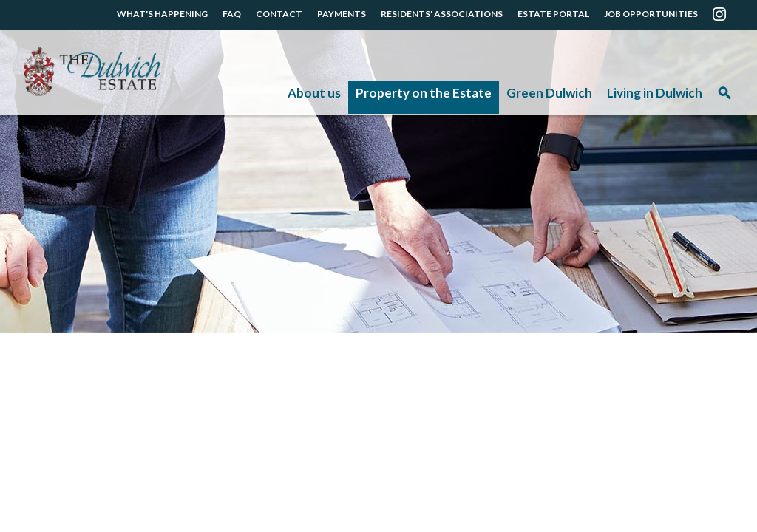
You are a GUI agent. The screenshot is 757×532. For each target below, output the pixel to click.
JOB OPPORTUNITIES (651, 14)
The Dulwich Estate (92, 72)
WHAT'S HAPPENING (162, 14)
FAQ (232, 14)
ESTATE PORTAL (553, 14)
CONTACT (279, 14)
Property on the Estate (424, 93)
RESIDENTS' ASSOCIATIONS (442, 14)
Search (724, 98)
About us (314, 93)
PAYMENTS (342, 14)
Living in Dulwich (655, 93)
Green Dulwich (549, 93)
